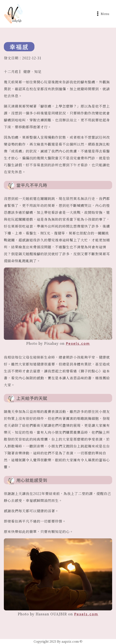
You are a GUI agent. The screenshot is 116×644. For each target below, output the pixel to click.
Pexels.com (78, 343)
